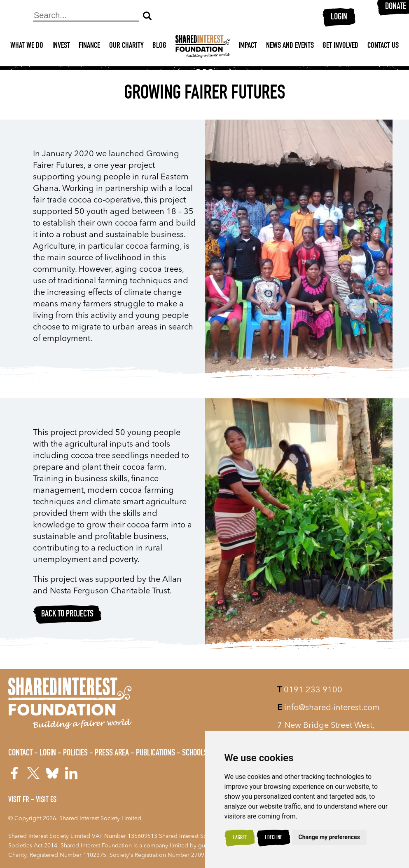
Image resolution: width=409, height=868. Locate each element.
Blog (159, 46)
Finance (89, 46)
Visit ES (46, 800)
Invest (61, 46)
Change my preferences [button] (329, 837)
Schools (195, 753)
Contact (20, 753)
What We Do (27, 46)
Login (339, 17)
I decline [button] (273, 838)
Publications (155, 753)
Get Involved (340, 46)
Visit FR (19, 800)
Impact (248, 46)
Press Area (112, 753)
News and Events (290, 46)
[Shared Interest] (203, 46)
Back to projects (67, 614)
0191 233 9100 (310, 690)
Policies (75, 753)
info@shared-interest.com (328, 708)
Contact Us (383, 46)
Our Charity (126, 46)
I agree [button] (240, 838)
